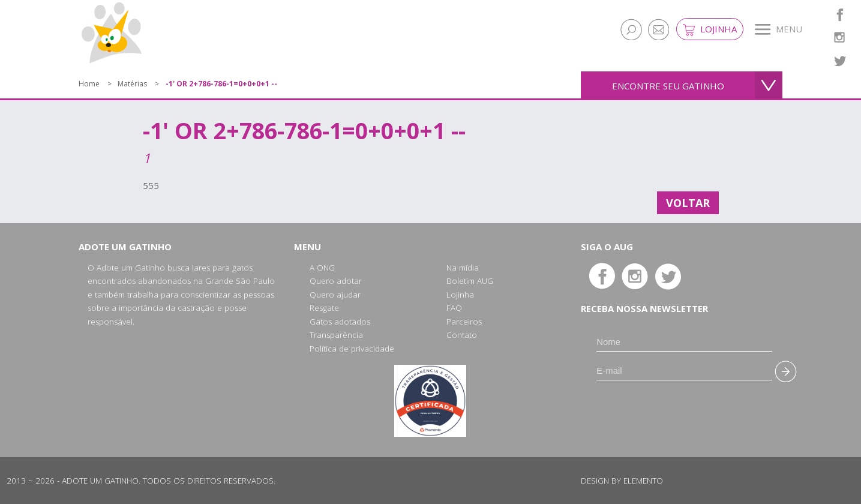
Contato (462, 335)
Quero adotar (336, 281)
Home (89, 84)
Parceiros (464, 322)
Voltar (688, 203)
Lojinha (710, 29)
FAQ (454, 308)
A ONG (322, 268)
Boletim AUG (470, 281)
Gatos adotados (340, 322)
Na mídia (463, 268)
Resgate (324, 308)
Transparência (336, 335)
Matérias (132, 84)
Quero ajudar (335, 295)
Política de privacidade (352, 349)
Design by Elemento (622, 481)
